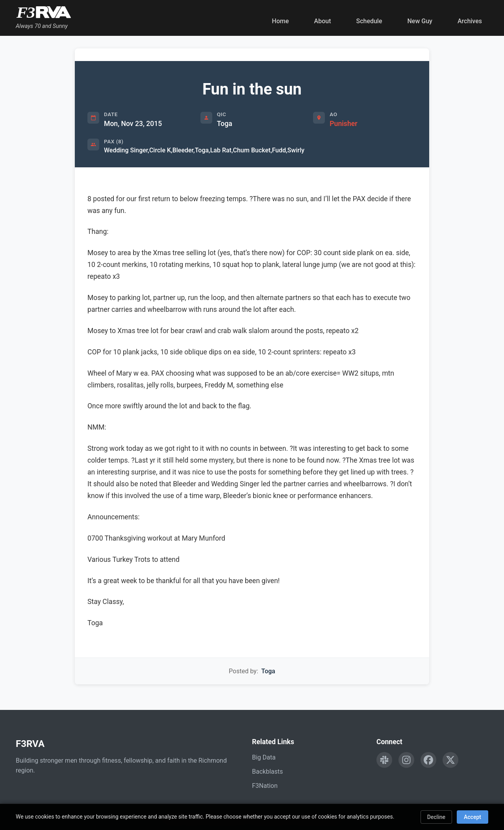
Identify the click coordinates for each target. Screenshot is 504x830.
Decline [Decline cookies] (436, 817)
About (323, 21)
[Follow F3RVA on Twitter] (450, 760)
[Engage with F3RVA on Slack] (384, 760)
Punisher (343, 124)
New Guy (420, 21)
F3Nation (265, 786)
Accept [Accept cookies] (472, 817)
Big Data (264, 757)
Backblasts (267, 772)
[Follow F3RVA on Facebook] (428, 760)
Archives (470, 21)
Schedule (369, 21)
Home (281, 21)
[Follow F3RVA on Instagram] (406, 760)
